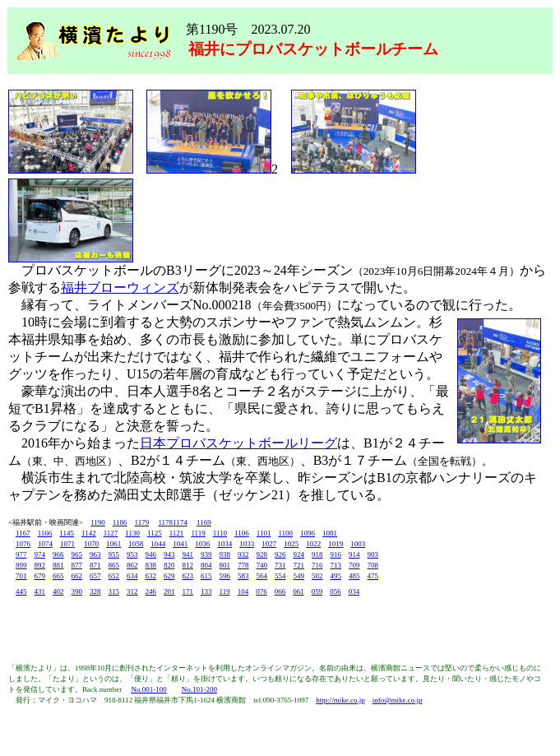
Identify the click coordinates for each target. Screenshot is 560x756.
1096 (308, 533)
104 (243, 591)
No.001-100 (148, 689)
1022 (313, 544)
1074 (45, 544)
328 (95, 591)
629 (169, 576)
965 (77, 554)
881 (58, 565)
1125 (155, 533)
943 (169, 554)
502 (317, 576)
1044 (158, 544)
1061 (113, 544)
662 (77, 576)
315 (114, 591)
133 (206, 591)
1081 (330, 533)
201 (169, 591)
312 (132, 591)
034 (354, 591)
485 (354, 576)
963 (95, 554)
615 (206, 576)
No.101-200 (199, 689)
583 (243, 576)
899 (21, 565)
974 (40, 554)
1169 (204, 522)
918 (317, 554)
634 (132, 576)
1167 (23, 533)
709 (354, 565)
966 (58, 554)
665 (58, 576)
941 (188, 554)
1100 (285, 533)
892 (40, 565)
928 (262, 554)
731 (280, 565)
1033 (247, 544)
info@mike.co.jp (398, 700)
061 (299, 591)
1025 (291, 544)
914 (354, 554)
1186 (120, 522)
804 (206, 565)
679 (40, 576)
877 (77, 565)
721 (299, 565)
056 (336, 591)
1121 (177, 533)
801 (225, 565)
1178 (165, 522)
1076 (23, 544)
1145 (67, 533)
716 (317, 565)
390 (77, 591)
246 (151, 591)
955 (114, 554)
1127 (111, 533)
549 (299, 576)
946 (151, 554)
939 (206, 554)
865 (114, 565)
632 (151, 576)
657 (95, 576)
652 (114, 576)
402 (58, 591)
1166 (45, 533)
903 (373, 554)
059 (317, 591)
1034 (224, 544)
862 (132, 565)
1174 (180, 522)
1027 (269, 544)
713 (336, 565)
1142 (89, 533)
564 (262, 576)
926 (280, 554)
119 (225, 591)
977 (21, 554)
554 (280, 576)
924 (299, 554)
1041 (180, 544)
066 (280, 591)
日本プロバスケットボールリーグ (238, 443)
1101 (264, 533)
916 (336, 554)
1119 (198, 533)
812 (188, 565)
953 (132, 554)
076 (261, 591)
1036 (202, 544)
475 (373, 576)
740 (262, 565)
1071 (67, 544)
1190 (98, 522)
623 (188, 576)
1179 (142, 522)
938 (225, 554)
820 (169, 565)
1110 (220, 533)
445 (21, 591)
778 (243, 565)
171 (188, 591)
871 (95, 565)
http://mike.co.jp (340, 700)
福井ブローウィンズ (120, 288)
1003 (358, 544)
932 (243, 554)
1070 (91, 544)
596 (225, 576)
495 (336, 576)
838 (151, 565)
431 (40, 591)
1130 (132, 533)
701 (21, 576)
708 (373, 565)
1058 (136, 544)
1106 (242, 533)
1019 (336, 544)
